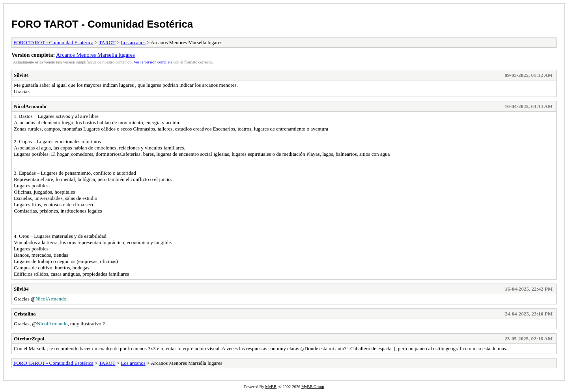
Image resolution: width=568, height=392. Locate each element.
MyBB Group (313, 387)
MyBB (271, 387)
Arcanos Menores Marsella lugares (95, 55)
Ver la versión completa (153, 62)
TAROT (107, 42)
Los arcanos (133, 42)
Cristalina (25, 314)
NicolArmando (30, 106)
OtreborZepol (29, 339)
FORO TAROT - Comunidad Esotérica (102, 24)
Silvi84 (21, 75)
